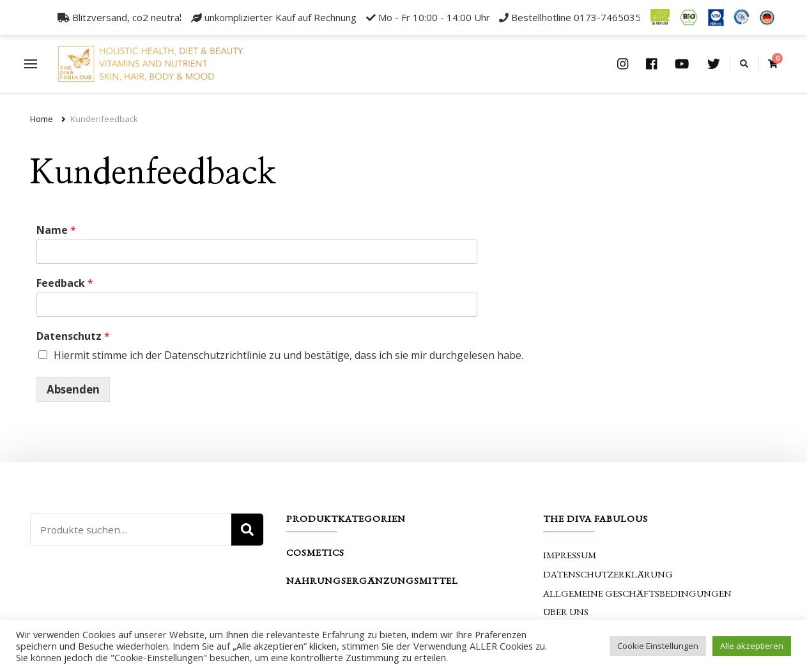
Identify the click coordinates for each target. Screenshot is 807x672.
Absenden (73, 389)
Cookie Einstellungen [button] (658, 646)
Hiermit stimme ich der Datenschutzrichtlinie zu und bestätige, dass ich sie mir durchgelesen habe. (288, 355)
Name (56, 230)
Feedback (65, 283)
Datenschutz (73, 336)
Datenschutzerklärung (608, 574)
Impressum (570, 555)
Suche (247, 530)
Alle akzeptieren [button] (752, 646)
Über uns (566, 612)
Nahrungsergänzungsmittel (372, 580)
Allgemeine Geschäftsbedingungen (637, 593)
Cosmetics (315, 552)
